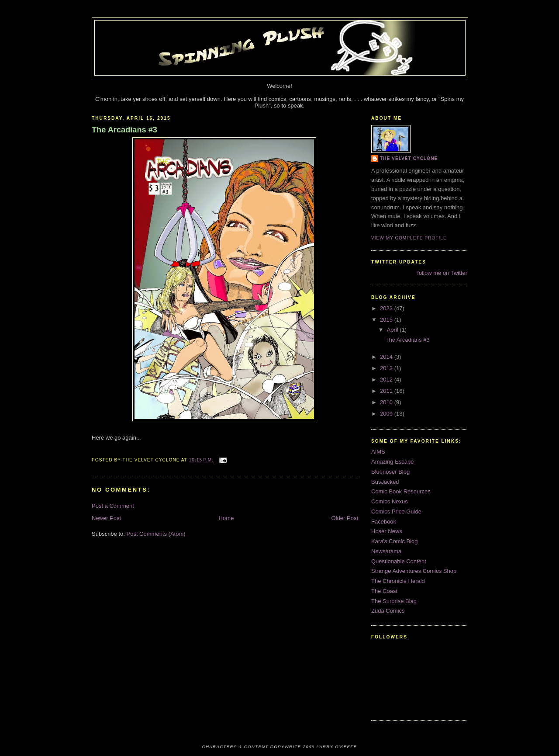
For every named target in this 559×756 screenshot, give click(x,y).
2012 (387, 380)
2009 (387, 414)
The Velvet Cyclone (409, 158)
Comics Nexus (390, 501)
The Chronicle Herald (398, 581)
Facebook (384, 522)
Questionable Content (399, 561)
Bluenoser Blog (390, 472)
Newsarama (386, 551)
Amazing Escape (393, 462)
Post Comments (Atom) (156, 534)
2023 (387, 308)
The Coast (384, 591)
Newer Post (106, 518)
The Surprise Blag (394, 601)
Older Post (345, 518)
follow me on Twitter (442, 273)
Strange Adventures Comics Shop (414, 571)
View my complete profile (409, 238)
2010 (387, 402)
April (393, 330)
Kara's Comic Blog (395, 541)
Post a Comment (113, 506)
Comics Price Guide (396, 512)
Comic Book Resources (401, 491)
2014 (387, 357)
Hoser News (387, 531)
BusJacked (385, 482)
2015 (387, 320)
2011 (387, 391)
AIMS (378, 452)
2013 (387, 368)
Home (226, 518)
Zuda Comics (388, 611)
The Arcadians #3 (124, 130)
